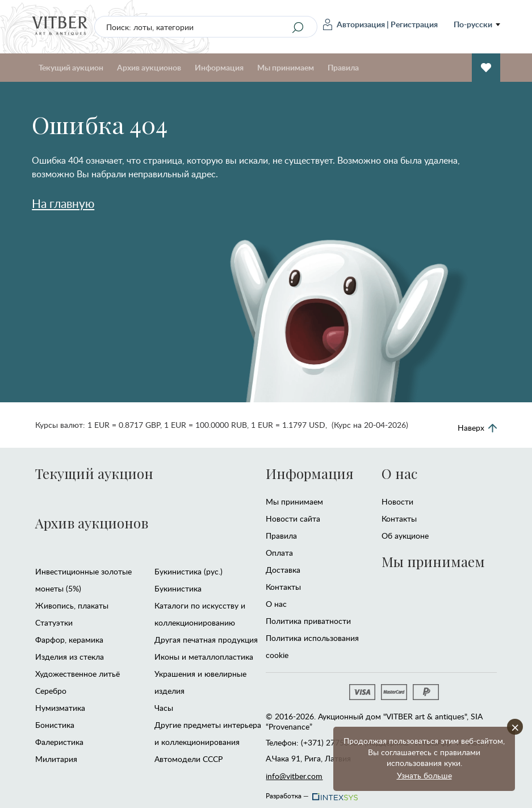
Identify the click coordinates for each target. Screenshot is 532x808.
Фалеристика (59, 742)
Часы (164, 708)
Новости (397, 501)
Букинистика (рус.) (188, 571)
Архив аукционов (149, 67)
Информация (219, 67)
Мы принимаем (286, 67)
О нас (276, 604)
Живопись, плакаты (72, 605)
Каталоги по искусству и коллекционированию (200, 614)
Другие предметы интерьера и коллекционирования (208, 733)
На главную (63, 203)
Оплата (279, 553)
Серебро (51, 691)
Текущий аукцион (71, 67)
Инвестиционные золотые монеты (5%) (83, 580)
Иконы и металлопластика (204, 657)
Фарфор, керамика (69, 640)
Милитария (56, 759)
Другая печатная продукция (206, 640)
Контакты (283, 587)
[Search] (298, 27)
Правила (343, 67)
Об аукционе (405, 536)
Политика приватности (308, 621)
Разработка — (311, 793)
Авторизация (354, 24)
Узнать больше (424, 775)
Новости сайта (293, 518)
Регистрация (414, 24)
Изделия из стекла (70, 657)
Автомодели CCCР (188, 759)
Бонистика (55, 725)
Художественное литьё (78, 674)
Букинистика (178, 588)
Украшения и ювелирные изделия (200, 682)
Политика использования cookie (312, 646)
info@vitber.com (294, 776)
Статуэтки (54, 622)
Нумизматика (60, 708)
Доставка (283, 570)
